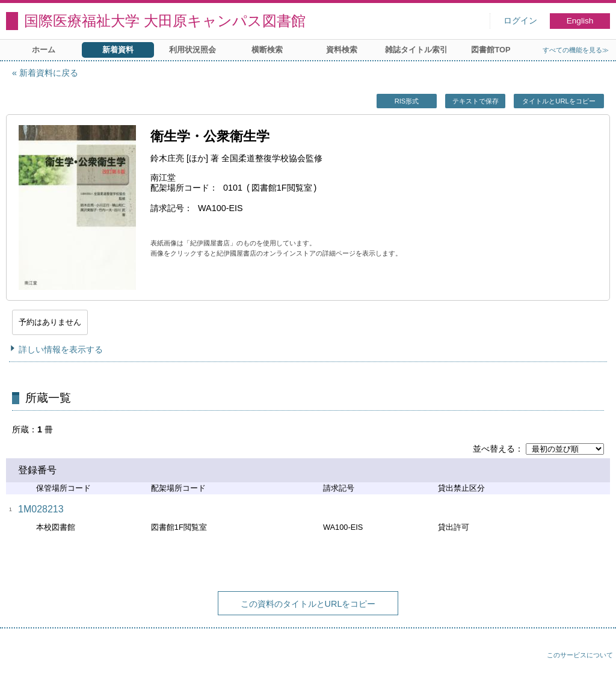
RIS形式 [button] (407, 101)
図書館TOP (491, 50)
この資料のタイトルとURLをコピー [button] (308, 604)
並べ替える (494, 449)
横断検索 (267, 50)
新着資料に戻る (49, 73)
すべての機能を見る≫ (576, 50)
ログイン (520, 21)
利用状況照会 (192, 50)
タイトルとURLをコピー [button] (559, 101)
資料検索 (342, 50)
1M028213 (41, 509)
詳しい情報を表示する (61, 349)
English (580, 21)
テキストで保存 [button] (476, 101)
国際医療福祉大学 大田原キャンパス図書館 (165, 21)
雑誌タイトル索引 (416, 50)
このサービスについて (580, 655)
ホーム (44, 50)
